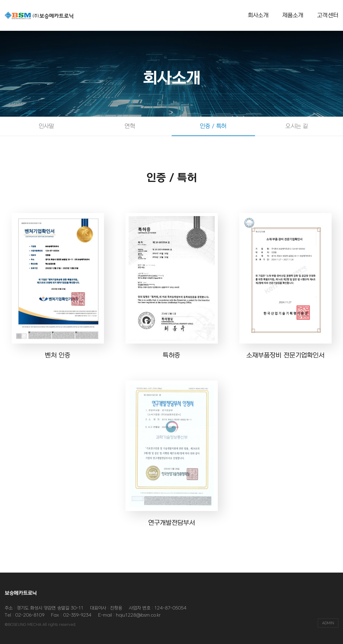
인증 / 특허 (213, 126)
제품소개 (293, 15)
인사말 (46, 126)
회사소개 (258, 15)
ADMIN (328, 623)
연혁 (130, 126)
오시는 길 (297, 126)
